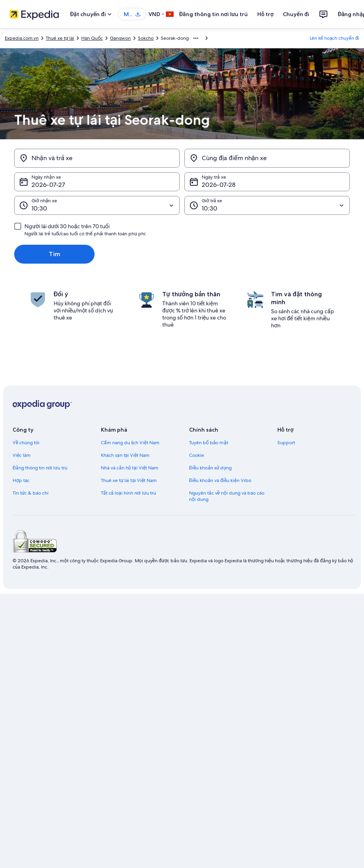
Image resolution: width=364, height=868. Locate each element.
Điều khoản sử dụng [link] (210, 468)
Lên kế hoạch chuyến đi (334, 38)
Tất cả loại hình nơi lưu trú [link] (128, 493)
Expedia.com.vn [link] (22, 38)
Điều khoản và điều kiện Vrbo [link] (220, 480)
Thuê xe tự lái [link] (60, 38)
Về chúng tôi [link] (26, 443)
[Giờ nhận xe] (97, 205)
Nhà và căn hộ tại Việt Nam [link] (130, 468)
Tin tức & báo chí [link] (31, 493)
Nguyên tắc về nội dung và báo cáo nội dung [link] (227, 496)
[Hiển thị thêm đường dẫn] (196, 38)
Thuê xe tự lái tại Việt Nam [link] (129, 480)
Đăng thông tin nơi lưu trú (214, 14)
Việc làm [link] (22, 455)
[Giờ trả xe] (267, 205)
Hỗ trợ (265, 14)
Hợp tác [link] (21, 480)
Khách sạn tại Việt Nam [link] (125, 455)
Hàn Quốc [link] (92, 38)
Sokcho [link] (146, 38)
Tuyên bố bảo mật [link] (209, 443)
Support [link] (286, 443)
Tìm (55, 254)
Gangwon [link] (120, 38)
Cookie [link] (197, 455)
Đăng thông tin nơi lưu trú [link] (40, 468)
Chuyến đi (296, 14)
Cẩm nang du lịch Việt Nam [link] (130, 443)
